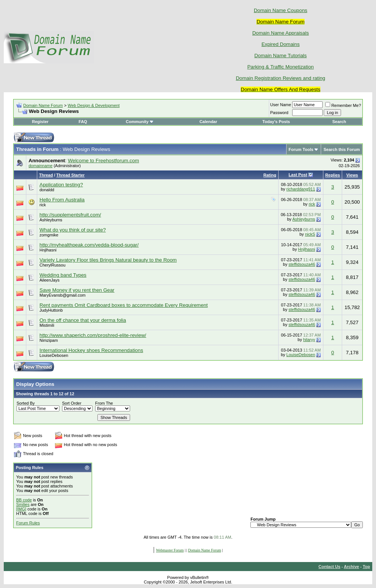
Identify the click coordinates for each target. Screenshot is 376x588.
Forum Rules (28, 523)
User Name (281, 105)
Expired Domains (280, 44)
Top (366, 567)
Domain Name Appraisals (280, 33)
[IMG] (21, 509)
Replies (333, 175)
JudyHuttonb (51, 310)
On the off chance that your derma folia (83, 320)
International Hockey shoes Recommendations (91, 350)
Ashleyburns (51, 220)
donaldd (47, 190)
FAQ (83, 122)
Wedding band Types (63, 275)
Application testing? (61, 185)
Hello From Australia (62, 200)
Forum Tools (301, 149)
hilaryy (309, 340)
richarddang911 (301, 189)
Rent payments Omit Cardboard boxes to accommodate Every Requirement (124, 305)
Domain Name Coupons (280, 10)
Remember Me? (343, 105)
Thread (46, 175)
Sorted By (26, 403)
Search (339, 122)
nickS (310, 234)
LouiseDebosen (54, 355)
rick (43, 205)
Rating (270, 175)
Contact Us (329, 567)
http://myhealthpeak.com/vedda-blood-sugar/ (89, 245)
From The (104, 403)
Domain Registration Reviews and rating (280, 78)
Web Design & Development (94, 105)
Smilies (23, 504)
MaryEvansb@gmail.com (62, 295)
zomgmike (49, 235)
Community (140, 122)
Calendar (208, 122)
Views (352, 175)
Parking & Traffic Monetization (281, 67)
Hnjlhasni (48, 250)
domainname (41, 166)
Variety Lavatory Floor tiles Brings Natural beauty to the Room (108, 260)
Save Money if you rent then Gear (77, 290)
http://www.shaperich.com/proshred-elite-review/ (93, 335)
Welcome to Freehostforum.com (103, 161)
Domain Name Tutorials (280, 56)
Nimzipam (49, 340)
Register (40, 122)
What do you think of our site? (73, 230)
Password (279, 113)
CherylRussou (52, 265)
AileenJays (49, 280)
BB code (24, 500)
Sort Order (72, 403)
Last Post (298, 175)
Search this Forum (342, 149)
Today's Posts (276, 122)
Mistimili (47, 325)
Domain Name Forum (43, 105)
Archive (352, 567)
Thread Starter (70, 175)
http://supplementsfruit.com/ (70, 215)
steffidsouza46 (302, 264)
